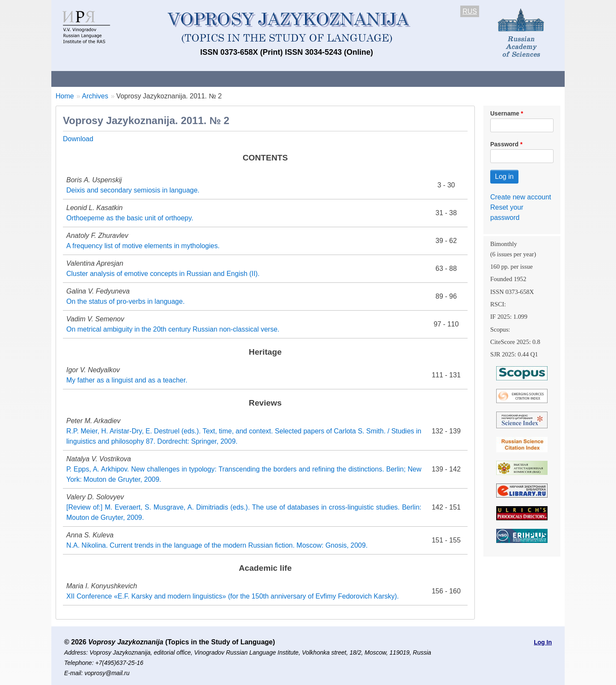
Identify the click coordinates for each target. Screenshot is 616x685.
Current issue (292, 79)
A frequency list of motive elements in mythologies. (143, 246)
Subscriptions (394, 79)
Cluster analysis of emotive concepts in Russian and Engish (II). (163, 274)
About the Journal (87, 79)
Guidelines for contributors (215, 79)
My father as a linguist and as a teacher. (127, 380)
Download (78, 139)
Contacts (144, 79)
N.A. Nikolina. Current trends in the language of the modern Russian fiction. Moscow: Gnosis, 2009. (217, 545)
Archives (342, 79)
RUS (470, 11)
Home (65, 96)
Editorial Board (454, 79)
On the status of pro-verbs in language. (126, 301)
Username (505, 113)
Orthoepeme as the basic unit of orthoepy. (130, 218)
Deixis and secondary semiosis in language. (133, 190)
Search (504, 79)
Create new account (521, 197)
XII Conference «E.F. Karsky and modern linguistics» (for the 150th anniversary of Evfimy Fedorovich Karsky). (232, 596)
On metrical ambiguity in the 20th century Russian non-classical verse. (173, 329)
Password (504, 144)
